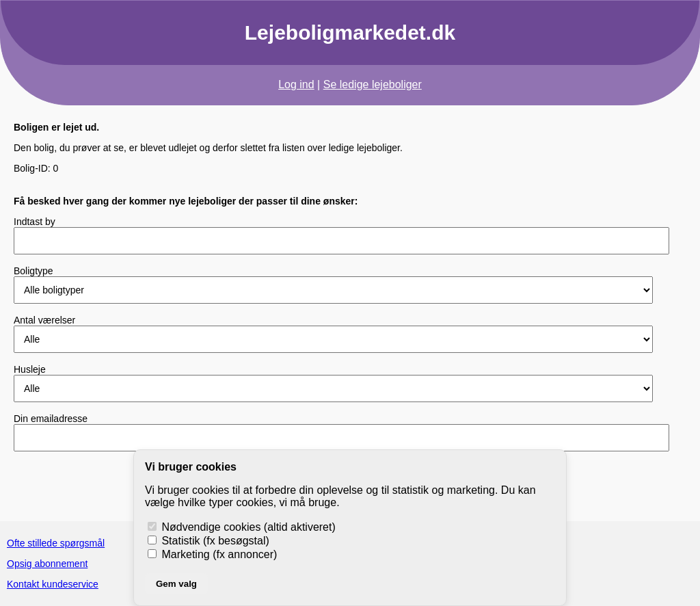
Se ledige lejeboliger (373, 84)
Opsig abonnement (47, 564)
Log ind (296, 84)
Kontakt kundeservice (53, 584)
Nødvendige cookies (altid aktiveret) (242, 527)
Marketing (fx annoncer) (212, 554)
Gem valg (176, 584)
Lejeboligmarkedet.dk (350, 32)
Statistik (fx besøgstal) (208, 541)
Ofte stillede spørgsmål (56, 543)
